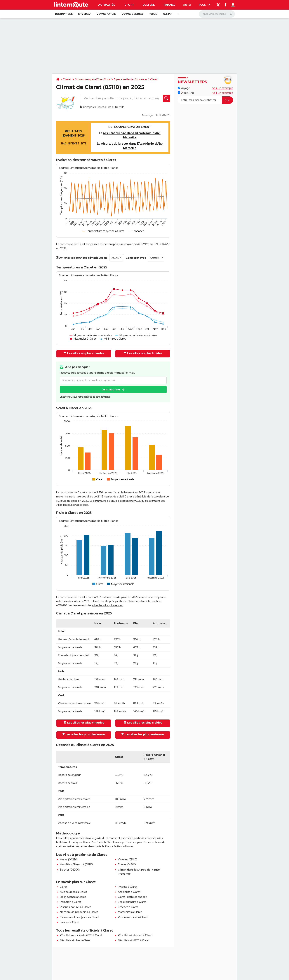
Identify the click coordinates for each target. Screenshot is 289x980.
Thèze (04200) (127, 864)
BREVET (74, 144)
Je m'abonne (111, 389)
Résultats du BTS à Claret (134, 940)
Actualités (107, 5)
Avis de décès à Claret (73, 892)
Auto (187, 5)
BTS (84, 144)
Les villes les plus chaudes (84, 353)
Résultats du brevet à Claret (135, 935)
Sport (129, 5)
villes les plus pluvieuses (107, 605)
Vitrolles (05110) (127, 860)
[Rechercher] (217, 14)
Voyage (184, 88)
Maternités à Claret (130, 912)
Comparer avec (136, 258)
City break (85, 14)
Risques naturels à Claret (75, 907)
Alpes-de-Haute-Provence (130, 79)
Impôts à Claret (128, 887)
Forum (153, 14)
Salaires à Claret (70, 922)
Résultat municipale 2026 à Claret (81, 935)
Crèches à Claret (128, 907)
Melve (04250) (69, 860)
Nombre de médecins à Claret (79, 912)
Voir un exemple (223, 88)
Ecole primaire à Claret (132, 902)
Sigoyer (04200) (70, 870)
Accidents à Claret (129, 892)
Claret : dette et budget (132, 897)
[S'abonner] (205, 100)
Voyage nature (107, 14)
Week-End (186, 93)
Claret (154, 79)
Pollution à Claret (70, 902)
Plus (205, 5)
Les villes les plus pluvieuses (84, 734)
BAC (64, 144)
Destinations (64, 14)
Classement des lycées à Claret (79, 917)
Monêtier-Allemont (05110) (76, 864)
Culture (149, 5)
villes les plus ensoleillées (72, 505)
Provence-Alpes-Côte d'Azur (92, 79)
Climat (168, 14)
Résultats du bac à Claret (75, 940)
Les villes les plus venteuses (143, 734)
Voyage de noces (133, 14)
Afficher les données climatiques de (82, 258)
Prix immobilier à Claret (133, 917)
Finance (169, 5)
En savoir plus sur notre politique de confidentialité (85, 397)
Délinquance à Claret (73, 897)
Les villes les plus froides (143, 353)
